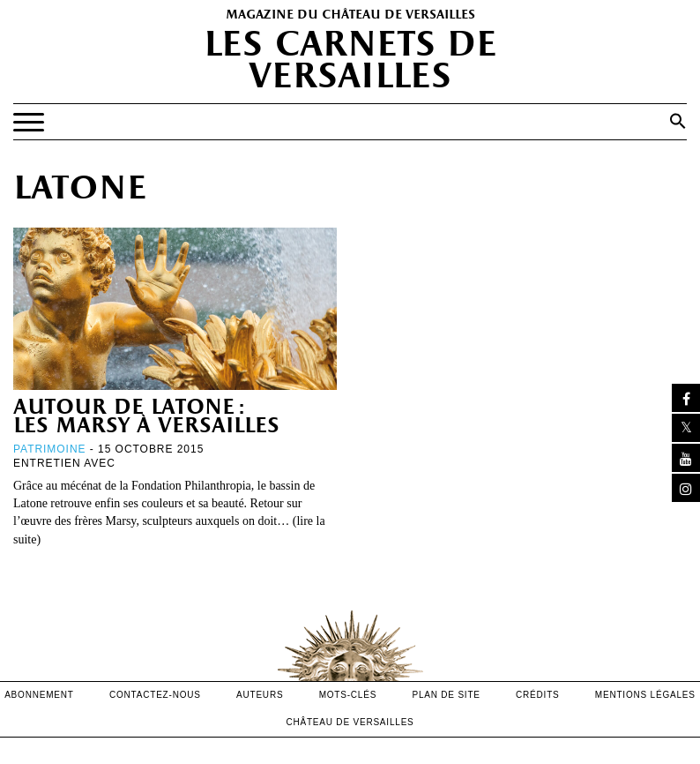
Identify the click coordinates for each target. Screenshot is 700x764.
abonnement (39, 695)
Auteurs (260, 695)
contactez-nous (155, 695)
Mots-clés (348, 695)
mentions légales (645, 695)
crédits (538, 695)
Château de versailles (350, 722)
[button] (678, 121)
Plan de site (446, 695)
